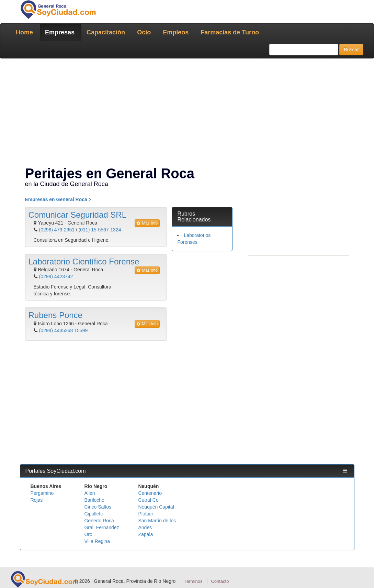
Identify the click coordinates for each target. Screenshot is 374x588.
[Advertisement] (187, 113)
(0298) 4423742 (56, 276)
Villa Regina (97, 541)
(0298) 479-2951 (57, 230)
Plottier (146, 514)
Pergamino (42, 493)
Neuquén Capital (156, 507)
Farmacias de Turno (230, 32)
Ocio (144, 32)
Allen (89, 493)
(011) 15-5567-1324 (100, 230)
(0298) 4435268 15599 (64, 330)
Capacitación (106, 32)
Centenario (150, 493)
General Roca (99, 521)
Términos (193, 581)
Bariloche (94, 500)
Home (24, 32)
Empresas (60, 32)
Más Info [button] (147, 223)
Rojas (37, 500)
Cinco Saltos (98, 507)
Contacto (220, 581)
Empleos (176, 32)
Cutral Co (148, 500)
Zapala (145, 534)
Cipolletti (93, 514)
